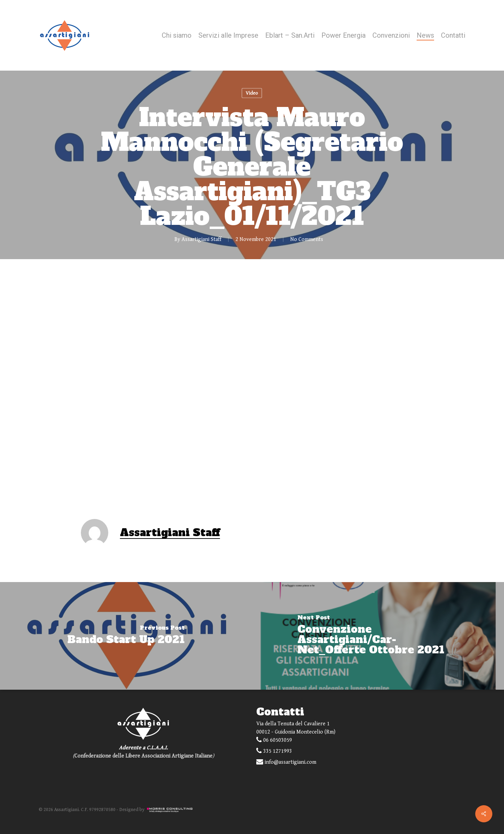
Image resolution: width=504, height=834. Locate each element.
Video (252, 93)
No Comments (307, 239)
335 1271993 (274, 751)
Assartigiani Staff (201, 239)
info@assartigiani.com (286, 762)
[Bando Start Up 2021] (126, 636)
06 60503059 (274, 740)
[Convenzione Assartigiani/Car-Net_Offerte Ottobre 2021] (378, 636)
